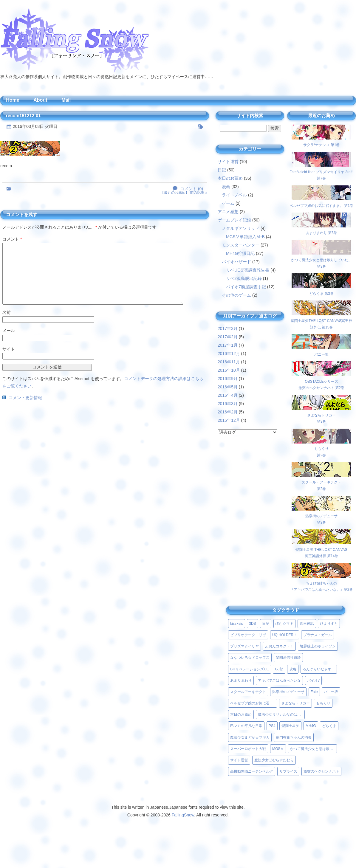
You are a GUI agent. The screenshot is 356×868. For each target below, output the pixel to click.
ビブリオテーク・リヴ (248, 635)
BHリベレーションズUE (249, 669)
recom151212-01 (23, 116)
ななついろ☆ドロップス (250, 658)
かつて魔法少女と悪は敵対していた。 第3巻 (321, 260)
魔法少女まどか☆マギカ (250, 737)
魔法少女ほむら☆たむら (274, 760)
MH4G (311, 726)
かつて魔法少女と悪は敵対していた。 (314, 749)
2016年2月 (228, 412)
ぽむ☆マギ (284, 624)
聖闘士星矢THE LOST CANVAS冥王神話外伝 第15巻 (321, 321)
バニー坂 (331, 692)
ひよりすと (329, 624)
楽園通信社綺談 (288, 658)
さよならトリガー (295, 703)
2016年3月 (228, 404)
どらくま (329, 726)
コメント (12, 239)
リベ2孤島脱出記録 (244, 278)
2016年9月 (228, 379)
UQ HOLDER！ (285, 635)
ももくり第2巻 (321, 449)
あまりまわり (241, 681)
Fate (314, 692)
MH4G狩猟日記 (240, 253)
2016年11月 (229, 362)
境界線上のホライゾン (318, 646)
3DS (252, 624)
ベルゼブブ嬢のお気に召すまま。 (254, 703)
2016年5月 (228, 387)
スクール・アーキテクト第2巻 (321, 482)
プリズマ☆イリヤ (244, 646)
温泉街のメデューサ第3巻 (321, 516)
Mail (66, 100)
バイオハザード (236, 262)
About (40, 100)
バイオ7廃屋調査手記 (246, 287)
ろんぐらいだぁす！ (319, 669)
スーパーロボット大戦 (248, 749)
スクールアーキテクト (248, 692)
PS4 (272, 726)
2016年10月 (229, 370)
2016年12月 (229, 354)
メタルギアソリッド (241, 228)
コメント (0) (192, 189)
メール (9, 331)
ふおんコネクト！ (279, 646)
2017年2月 (228, 337)
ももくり (323, 703)
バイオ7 (314, 681)
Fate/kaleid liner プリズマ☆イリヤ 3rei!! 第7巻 (321, 172)
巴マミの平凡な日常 (246, 726)
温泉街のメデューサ (288, 692)
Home (13, 100)
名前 (7, 312)
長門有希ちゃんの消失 (294, 737)
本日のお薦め (230, 178)
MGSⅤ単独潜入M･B (245, 237)
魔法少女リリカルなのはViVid (281, 714)
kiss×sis (236, 624)
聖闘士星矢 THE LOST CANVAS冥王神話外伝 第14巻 (321, 550)
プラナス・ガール (318, 635)
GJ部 (279, 669)
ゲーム (228, 203)
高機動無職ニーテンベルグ (252, 771)
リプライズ (288, 771)
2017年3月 (228, 328)
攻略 (293, 669)
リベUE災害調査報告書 (248, 270)
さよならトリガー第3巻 (321, 415)
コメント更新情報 (25, 398)
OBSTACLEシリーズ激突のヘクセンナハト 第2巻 (321, 381)
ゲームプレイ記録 (234, 220)
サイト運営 (228, 162)
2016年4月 (228, 395)
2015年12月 (229, 420)
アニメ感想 (228, 212)
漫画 (226, 187)
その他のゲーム (236, 295)
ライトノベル (234, 195)
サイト (9, 349)
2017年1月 (228, 345)
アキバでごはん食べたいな (279, 681)
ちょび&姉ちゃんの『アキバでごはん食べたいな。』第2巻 (322, 583)
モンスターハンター (241, 245)
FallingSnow (183, 815)
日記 (222, 170)
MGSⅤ (278, 749)
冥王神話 (307, 624)
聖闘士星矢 (290, 726)
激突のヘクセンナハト (321, 771)
